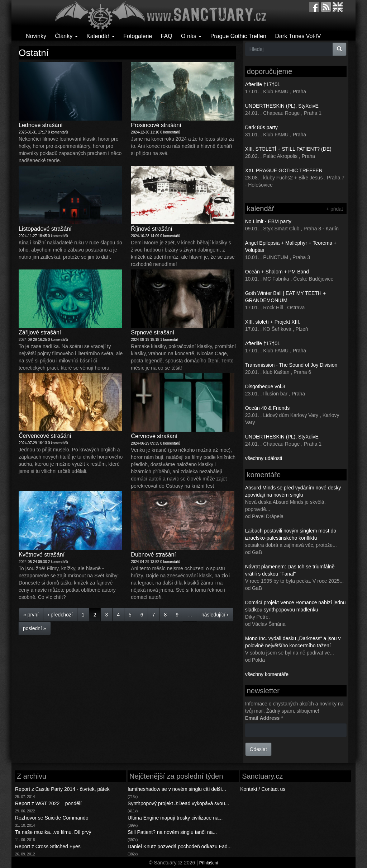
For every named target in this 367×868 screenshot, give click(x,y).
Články (66, 36)
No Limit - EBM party (268, 221)
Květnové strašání (42, 555)
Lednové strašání (41, 125)
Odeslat (258, 749)
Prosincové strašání (156, 125)
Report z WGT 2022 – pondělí (48, 803)
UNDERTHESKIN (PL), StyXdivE (282, 106)
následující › (215, 615)
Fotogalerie (138, 36)
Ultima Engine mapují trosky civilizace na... (175, 818)
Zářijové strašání (40, 332)
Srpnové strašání (152, 332)
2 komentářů (58, 562)
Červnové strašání (154, 436)
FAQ (167, 36)
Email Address (264, 718)
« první (31, 615)
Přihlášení (209, 863)
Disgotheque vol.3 (265, 386)
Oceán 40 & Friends (268, 408)
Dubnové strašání (153, 555)
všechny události (264, 458)
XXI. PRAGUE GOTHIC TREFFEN (284, 170)
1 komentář (169, 340)
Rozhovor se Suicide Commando (52, 818)
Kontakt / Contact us (263, 789)
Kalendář (101, 36)
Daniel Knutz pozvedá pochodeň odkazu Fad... (180, 846)
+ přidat (335, 209)
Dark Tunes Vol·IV (298, 36)
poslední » (35, 628)
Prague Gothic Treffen (238, 36)
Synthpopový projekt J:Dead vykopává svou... (178, 803)
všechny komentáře (267, 674)
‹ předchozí (60, 615)
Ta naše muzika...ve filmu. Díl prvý (53, 832)
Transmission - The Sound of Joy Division (291, 365)
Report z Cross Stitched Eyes (48, 846)
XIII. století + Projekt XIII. (273, 322)
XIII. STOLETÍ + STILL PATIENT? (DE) (288, 149)
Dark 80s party (261, 127)
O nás (191, 36)
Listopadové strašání (45, 229)
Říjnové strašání (152, 229)
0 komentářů (58, 132)
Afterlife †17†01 (263, 84)
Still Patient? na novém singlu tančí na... (172, 832)
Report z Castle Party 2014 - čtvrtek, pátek (62, 789)
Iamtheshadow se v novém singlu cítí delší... (177, 789)
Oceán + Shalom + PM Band (277, 272)
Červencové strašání (45, 436)
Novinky (36, 36)
